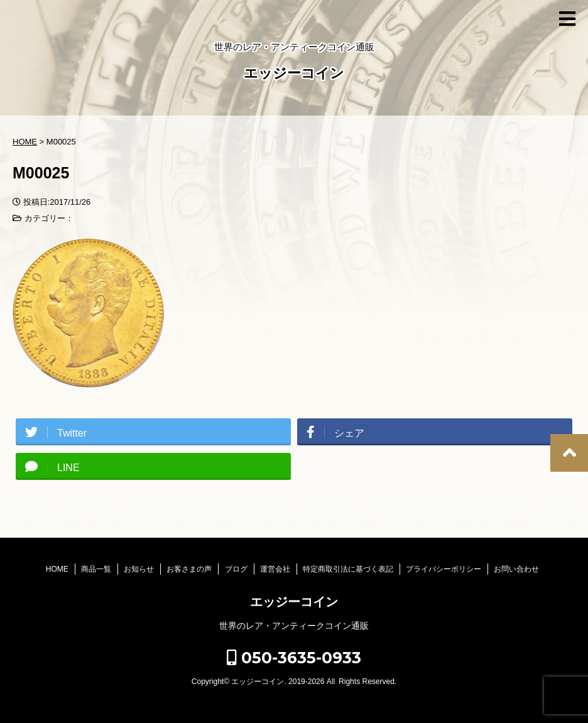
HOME (57, 569)
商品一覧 (96, 569)
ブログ (236, 569)
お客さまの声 (189, 569)
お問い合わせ (516, 569)
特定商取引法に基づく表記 (348, 569)
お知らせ (139, 569)
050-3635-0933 (294, 658)
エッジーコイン (294, 74)
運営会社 (275, 569)
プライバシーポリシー (444, 569)
